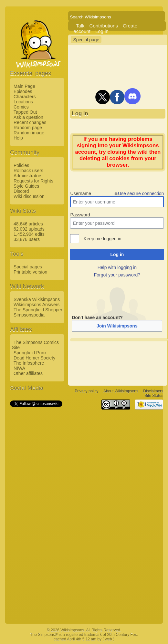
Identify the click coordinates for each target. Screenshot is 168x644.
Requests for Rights (33, 181)
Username (81, 193)
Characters (25, 97)
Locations (23, 102)
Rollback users (28, 171)
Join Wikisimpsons (117, 326)
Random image (29, 133)
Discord (21, 191)
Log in (102, 31)
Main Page (24, 86)
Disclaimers (153, 391)
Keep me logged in (103, 239)
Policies (21, 165)
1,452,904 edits (29, 234)
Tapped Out (25, 112)
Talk (80, 26)
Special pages (28, 267)
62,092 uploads (29, 229)
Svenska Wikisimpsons (37, 299)
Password (80, 215)
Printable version (30, 272)
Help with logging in (117, 267)
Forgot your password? (117, 275)
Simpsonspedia (29, 315)
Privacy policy (86, 391)
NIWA (19, 368)
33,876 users (27, 239)
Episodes (23, 91)
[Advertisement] (36, 505)
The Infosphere (29, 363)
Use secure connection (141, 193)
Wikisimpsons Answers (37, 305)
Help (18, 138)
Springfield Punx (30, 353)
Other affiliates (28, 373)
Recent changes (30, 122)
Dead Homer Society (34, 358)
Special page (86, 40)
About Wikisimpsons (121, 391)
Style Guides (26, 186)
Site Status (154, 396)
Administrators (28, 176)
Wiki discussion (29, 196)
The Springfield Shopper (38, 310)
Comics (21, 107)
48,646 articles (28, 224)
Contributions (104, 26)
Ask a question (28, 117)
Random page (28, 128)
